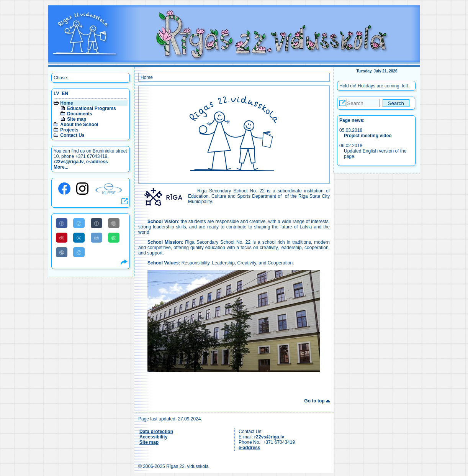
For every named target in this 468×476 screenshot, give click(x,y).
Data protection (156, 432)
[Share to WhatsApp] (114, 238)
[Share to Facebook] (62, 223)
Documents (79, 114)
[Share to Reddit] (97, 238)
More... (61, 167)
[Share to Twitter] (79, 223)
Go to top (314, 401)
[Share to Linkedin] (79, 238)
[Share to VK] (62, 252)
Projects (69, 130)
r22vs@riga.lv (69, 162)
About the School (79, 125)
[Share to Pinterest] (62, 238)
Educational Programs (91, 108)
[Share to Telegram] (79, 252)
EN (65, 94)
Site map (77, 119)
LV (56, 94)
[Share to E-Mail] (114, 223)
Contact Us (72, 135)
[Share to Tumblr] (97, 223)
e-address (97, 162)
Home (66, 103)
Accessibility (153, 437)
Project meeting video (368, 136)
